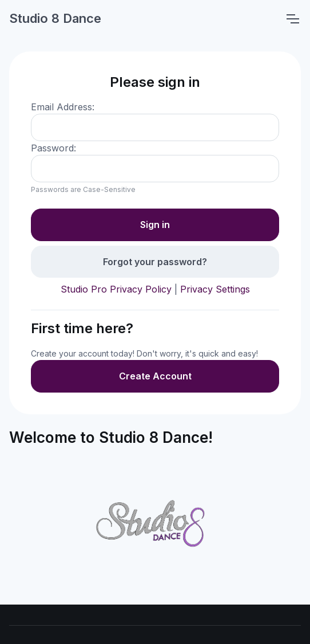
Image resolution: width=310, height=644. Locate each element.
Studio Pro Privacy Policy (116, 289)
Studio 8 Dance (55, 18)
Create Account (155, 376)
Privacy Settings (215, 289)
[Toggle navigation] (292, 19)
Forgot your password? (155, 262)
